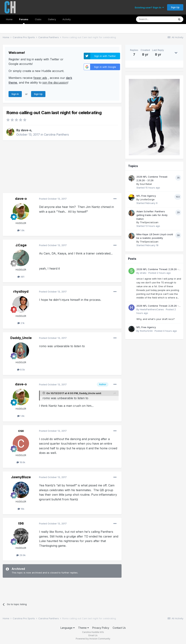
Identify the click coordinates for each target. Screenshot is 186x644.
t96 (21, 523)
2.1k (21, 323)
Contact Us (119, 628)
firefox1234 (146, 331)
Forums (24, 21)
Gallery (52, 19)
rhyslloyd (21, 291)
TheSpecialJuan (149, 222)
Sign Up (175, 7)
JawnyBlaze (21, 477)
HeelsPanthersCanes (152, 309)
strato (143, 273)
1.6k (21, 230)
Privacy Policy (101, 628)
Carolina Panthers (56, 135)
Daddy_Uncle (21, 338)
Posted (53, 199)
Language (68, 628)
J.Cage (21, 245)
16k (21, 509)
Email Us (93, 635)
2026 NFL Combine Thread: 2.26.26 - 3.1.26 (157, 269)
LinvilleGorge (147, 199)
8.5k (21, 370)
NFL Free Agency (146, 196)
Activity (67, 19)
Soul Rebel (146, 184)
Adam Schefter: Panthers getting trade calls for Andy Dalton (152, 215)
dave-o (26, 130)
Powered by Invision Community (93, 639)
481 (21, 277)
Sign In (15, 94)
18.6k (21, 462)
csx (21, 431)
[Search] (156, 19)
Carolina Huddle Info (93, 632)
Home (9, 19)
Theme (83, 628)
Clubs (38, 19)
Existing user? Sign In (149, 7)
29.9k (21, 555)
